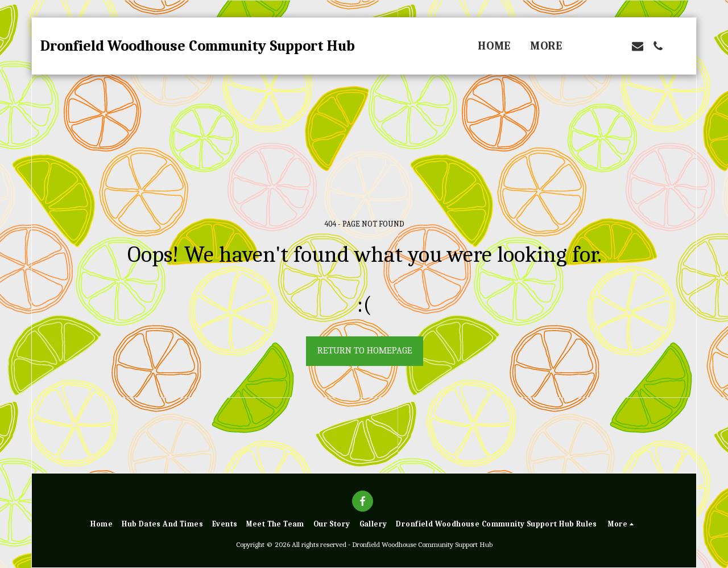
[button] (597, 46)
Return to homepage (365, 350)
